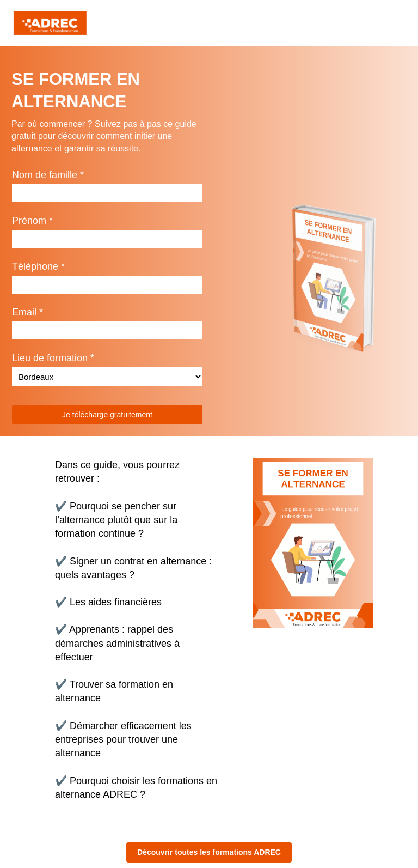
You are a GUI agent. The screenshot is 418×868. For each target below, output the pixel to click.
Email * (27, 312)
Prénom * (32, 221)
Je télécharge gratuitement (107, 415)
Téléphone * (38, 266)
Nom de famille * (48, 175)
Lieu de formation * (53, 358)
